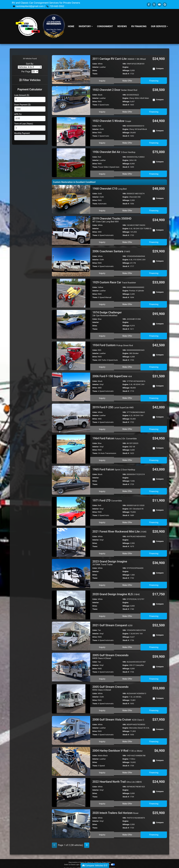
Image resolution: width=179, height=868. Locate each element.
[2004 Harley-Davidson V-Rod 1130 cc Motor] (71, 758)
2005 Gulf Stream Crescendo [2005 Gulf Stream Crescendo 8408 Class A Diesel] (110, 654)
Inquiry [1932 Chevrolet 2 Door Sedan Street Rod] (102, 111)
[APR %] (30, 119)
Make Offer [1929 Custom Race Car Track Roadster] (127, 303)
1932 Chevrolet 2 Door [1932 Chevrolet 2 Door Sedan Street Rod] (115, 90)
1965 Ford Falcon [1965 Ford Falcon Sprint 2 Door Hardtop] (114, 468)
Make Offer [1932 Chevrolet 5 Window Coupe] (127, 142)
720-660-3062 (59, 6)
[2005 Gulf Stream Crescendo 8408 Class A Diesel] (71, 665)
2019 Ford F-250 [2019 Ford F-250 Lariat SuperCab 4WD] (113, 406)
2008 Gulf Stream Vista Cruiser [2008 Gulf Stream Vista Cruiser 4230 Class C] (118, 716)
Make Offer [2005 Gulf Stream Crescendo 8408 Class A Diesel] (127, 676)
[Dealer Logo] (28, 26)
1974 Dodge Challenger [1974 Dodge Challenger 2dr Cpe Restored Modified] (107, 313)
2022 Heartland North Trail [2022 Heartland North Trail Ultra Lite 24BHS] (117, 778)
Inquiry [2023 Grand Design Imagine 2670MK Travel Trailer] (102, 583)
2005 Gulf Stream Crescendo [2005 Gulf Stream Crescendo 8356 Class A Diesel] (110, 685)
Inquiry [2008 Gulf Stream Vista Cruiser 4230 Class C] (102, 737)
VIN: (124, 64)
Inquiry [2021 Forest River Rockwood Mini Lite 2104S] (102, 551)
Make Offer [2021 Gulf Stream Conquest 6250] (127, 644)
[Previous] (54, 842)
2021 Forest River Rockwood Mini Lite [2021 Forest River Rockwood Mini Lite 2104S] (119, 530)
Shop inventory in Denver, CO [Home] (77, 859)
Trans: (95, 74)
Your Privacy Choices (106, 861)
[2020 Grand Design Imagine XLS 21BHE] (71, 603)
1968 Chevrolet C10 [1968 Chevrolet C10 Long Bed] (109, 188)
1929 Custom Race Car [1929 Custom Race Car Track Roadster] (114, 282)
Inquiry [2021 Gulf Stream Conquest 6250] (102, 644)
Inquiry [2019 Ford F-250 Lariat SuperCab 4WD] (102, 427)
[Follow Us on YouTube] (159, 5)
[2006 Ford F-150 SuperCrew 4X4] (71, 385)
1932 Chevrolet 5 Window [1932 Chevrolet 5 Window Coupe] (112, 121)
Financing (154, 80)
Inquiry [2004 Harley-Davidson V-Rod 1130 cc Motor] (102, 769)
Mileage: (126, 70)
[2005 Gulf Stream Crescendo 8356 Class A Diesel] (71, 696)
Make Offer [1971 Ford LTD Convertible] (127, 520)
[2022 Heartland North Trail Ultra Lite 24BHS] (71, 789)
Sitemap (93, 861)
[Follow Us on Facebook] (149, 5)
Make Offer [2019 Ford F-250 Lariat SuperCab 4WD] (127, 427)
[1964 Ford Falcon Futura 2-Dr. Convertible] (71, 447)
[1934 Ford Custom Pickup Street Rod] (71, 354)
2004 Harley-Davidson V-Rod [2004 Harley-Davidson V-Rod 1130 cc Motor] (118, 747)
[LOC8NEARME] (54, 21)
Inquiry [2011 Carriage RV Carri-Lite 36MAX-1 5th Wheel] (102, 80)
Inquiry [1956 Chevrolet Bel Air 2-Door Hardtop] (102, 173)
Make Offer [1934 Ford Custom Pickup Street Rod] (127, 365)
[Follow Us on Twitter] (154, 5)
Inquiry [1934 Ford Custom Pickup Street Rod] (102, 365)
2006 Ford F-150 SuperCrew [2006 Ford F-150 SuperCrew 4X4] (112, 375)
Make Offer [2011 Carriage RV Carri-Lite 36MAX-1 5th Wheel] (127, 80)
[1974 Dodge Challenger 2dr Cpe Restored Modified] (71, 323)
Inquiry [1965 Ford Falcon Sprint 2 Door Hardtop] (102, 489)
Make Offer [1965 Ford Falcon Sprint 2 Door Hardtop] (127, 489)
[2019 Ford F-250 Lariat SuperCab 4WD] (71, 416)
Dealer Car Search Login (72, 861)
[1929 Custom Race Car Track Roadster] (71, 292)
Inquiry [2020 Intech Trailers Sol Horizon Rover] (102, 831)
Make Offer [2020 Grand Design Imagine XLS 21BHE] (127, 613)
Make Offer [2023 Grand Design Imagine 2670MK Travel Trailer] (127, 583)
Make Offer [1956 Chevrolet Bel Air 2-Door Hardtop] (127, 173)
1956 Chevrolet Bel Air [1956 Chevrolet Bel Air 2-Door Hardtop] (114, 152)
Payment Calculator (30, 89)
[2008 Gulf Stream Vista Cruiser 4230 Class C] (71, 727)
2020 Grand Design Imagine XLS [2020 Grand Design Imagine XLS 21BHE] (116, 592)
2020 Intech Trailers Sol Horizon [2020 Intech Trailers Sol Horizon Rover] (115, 809)
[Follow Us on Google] (165, 5)
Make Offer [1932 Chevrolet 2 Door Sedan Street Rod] (127, 111)
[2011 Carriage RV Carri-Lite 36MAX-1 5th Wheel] (71, 69)
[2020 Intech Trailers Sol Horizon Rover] (71, 820)
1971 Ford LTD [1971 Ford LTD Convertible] (107, 499)
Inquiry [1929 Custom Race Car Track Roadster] (102, 303)
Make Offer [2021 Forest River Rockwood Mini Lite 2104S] (127, 551)
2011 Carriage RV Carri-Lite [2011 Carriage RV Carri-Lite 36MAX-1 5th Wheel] (119, 59)
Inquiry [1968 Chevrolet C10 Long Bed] (102, 210)
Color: (95, 64)
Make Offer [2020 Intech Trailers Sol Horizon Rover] (127, 831)
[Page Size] (35, 72)
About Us (90, 859)
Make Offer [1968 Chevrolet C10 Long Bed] (127, 210)
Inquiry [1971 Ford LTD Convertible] (102, 520)
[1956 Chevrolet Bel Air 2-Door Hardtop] (71, 163)
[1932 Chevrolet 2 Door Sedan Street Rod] (71, 100)
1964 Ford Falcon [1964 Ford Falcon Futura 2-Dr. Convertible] (115, 437)
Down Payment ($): (23, 105)
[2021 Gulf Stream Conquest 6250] (71, 634)
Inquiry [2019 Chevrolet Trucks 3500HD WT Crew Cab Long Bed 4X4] (102, 241)
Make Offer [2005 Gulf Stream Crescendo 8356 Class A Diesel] (127, 707)
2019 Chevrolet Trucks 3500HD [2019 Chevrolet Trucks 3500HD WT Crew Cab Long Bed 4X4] (112, 220)
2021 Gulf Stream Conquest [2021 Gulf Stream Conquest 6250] (112, 623)
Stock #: (126, 74)
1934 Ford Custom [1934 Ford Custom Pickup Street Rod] (113, 344)
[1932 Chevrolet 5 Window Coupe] (71, 131)
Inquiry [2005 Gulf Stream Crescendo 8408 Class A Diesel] (102, 676)
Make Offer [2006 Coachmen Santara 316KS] (127, 272)
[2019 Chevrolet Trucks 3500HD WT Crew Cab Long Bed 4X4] (71, 230)
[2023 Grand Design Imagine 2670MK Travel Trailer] (71, 572)
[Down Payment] (30, 109)
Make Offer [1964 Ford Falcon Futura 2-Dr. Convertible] (127, 458)
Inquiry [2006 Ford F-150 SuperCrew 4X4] (102, 396)
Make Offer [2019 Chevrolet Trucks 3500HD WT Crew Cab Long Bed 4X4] (127, 241)
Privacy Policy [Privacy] (106, 859)
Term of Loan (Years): (24, 124)
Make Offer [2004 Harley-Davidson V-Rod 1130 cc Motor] (127, 769)
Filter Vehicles (30, 80)
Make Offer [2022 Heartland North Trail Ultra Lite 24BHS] (127, 800)
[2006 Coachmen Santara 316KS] (71, 261)
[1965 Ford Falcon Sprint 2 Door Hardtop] (71, 478)
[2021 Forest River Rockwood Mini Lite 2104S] (71, 541)
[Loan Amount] (30, 99)
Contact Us (97, 859)
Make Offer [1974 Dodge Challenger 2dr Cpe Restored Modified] (127, 335)
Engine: (126, 67)
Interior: (96, 67)
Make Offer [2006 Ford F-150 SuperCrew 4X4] (127, 396)
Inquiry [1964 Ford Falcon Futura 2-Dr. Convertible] (102, 458)
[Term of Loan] (30, 128)
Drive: (95, 70)
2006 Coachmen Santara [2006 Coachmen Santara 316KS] (111, 251)
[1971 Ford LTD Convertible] (71, 509)
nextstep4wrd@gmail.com (30, 6)
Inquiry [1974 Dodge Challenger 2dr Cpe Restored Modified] (102, 335)
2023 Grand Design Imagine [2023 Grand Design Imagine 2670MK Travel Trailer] (110, 561)
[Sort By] (30, 67)
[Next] (87, 842)
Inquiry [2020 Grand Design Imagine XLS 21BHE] (102, 613)
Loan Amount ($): (22, 95)
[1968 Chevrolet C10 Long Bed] (71, 199)
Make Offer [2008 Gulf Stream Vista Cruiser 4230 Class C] (127, 737)
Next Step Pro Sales (54, 29)
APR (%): (18, 114)
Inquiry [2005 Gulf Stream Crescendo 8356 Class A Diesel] (102, 707)
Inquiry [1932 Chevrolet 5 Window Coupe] (102, 142)
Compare (160, 68)
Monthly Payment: (22, 133)
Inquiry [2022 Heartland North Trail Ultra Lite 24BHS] (102, 800)
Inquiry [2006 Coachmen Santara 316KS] (102, 272)
